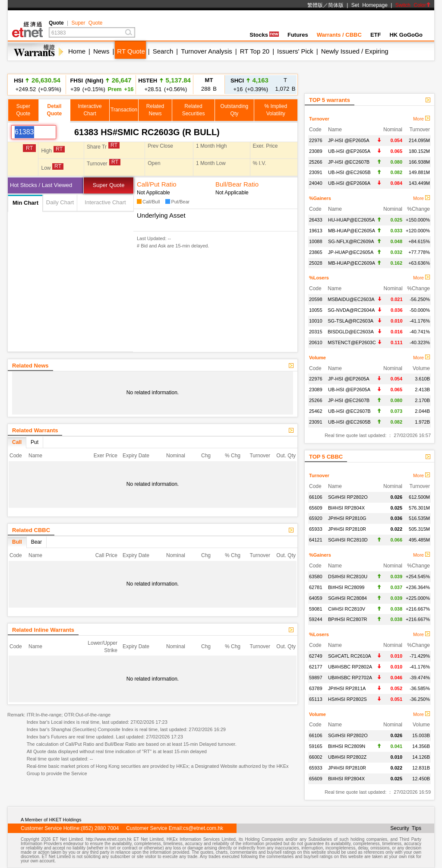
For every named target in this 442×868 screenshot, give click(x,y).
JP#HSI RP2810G (347, 518)
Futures (298, 35)
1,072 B (286, 84)
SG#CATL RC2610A (350, 656)
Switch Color (413, 5)
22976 (316, 140)
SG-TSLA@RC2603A (350, 321)
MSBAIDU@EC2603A (351, 299)
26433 (316, 220)
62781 (316, 587)
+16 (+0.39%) (249, 84)
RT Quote (131, 51)
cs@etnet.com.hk (203, 828)
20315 (316, 332)
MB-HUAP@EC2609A (352, 263)
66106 (316, 497)
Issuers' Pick (295, 51)
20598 (316, 299)
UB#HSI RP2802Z (347, 757)
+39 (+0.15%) (101, 84)
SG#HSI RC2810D (348, 540)
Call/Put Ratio (157, 184)
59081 (316, 609)
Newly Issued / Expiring (355, 51)
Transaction (124, 110)
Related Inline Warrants (43, 630)
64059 (316, 598)
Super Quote (87, 23)
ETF (376, 35)
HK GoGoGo (406, 35)
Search (163, 51)
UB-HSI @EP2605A (349, 151)
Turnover (319, 119)
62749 (316, 656)
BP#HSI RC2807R (348, 619)
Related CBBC (31, 530)
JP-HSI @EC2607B (349, 162)
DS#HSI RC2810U (348, 577)
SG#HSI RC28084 (347, 598)
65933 (316, 529)
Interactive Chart (105, 202)
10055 (316, 310)
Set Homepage (369, 5)
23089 (316, 151)
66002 (316, 757)
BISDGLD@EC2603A (351, 332)
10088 (316, 241)
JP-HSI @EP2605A (349, 140)
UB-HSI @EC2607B (349, 411)
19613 (316, 231)
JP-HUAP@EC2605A (351, 252)
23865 (316, 252)
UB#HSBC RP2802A (350, 667)
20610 (316, 342)
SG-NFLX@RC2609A (351, 241)
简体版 (336, 5)
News (101, 51)
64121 (316, 540)
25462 (316, 411)
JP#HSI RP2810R (347, 529)
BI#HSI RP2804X (346, 508)
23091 (316, 172)
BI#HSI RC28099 (346, 587)
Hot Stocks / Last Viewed (41, 185)
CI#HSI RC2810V (347, 609)
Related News (30, 366)
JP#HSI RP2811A (347, 688)
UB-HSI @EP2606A (349, 183)
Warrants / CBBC (339, 35)
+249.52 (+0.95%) (37, 84)
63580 (316, 577)
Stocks (264, 35)
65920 (316, 518)
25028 (316, 263)
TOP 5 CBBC (326, 457)
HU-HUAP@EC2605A (351, 220)
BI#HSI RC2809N (347, 746)
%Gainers (320, 198)
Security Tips (406, 828)
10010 (316, 321)
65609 (316, 508)
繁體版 (315, 5)
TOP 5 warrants (330, 100)
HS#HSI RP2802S (347, 699)
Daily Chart (60, 202)
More (421, 119)
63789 (316, 688)
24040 (316, 183)
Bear (36, 542)
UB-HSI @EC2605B (349, 172)
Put (35, 442)
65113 (316, 699)
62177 (316, 667)
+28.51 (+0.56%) (164, 84)
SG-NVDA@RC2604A (351, 310)
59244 (316, 619)
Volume (317, 358)
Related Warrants (35, 430)
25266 (316, 162)
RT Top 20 (255, 51)
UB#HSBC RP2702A (350, 678)
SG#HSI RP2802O (348, 497)
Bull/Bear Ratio (237, 184)
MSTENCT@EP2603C (352, 342)
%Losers (319, 278)
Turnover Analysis (207, 51)
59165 (316, 746)
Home (77, 51)
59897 (316, 678)
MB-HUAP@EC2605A (352, 231)
